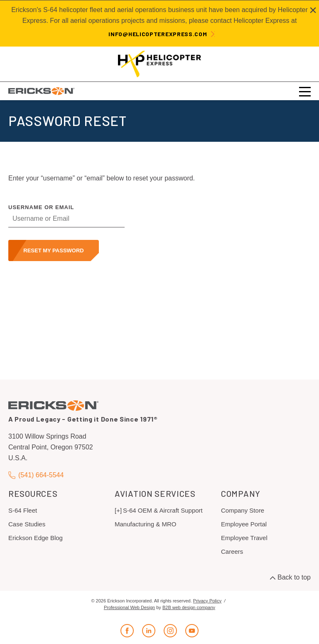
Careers (232, 551)
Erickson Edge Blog (36, 538)
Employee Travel (244, 538)
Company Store (243, 510)
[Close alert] (313, 10)
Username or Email (41, 207)
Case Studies (27, 524)
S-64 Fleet (23, 510)
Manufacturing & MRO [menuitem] (145, 524)
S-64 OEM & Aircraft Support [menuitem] (163, 510)
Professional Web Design (129, 607)
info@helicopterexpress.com (158, 34)
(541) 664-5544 (36, 475)
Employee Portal (244, 524)
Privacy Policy (207, 601)
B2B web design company (189, 607)
